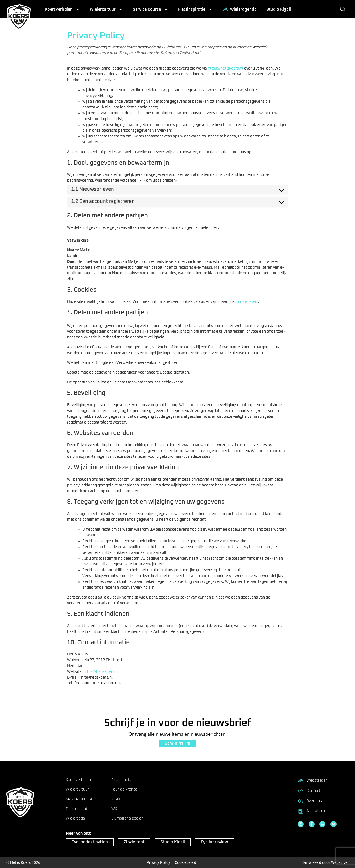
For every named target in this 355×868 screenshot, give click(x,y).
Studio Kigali (279, 9)
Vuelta (117, 799)
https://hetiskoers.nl (226, 68)
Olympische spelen (127, 819)
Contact (309, 790)
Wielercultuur (106, 9)
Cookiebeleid (247, 302)
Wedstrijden (313, 780)
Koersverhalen (63, 9)
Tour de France (124, 790)
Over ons (310, 801)
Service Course (151, 9)
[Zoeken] (344, 9)
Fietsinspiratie (195, 9)
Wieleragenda (240, 9)
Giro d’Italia (121, 780)
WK (114, 809)
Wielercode (75, 819)
